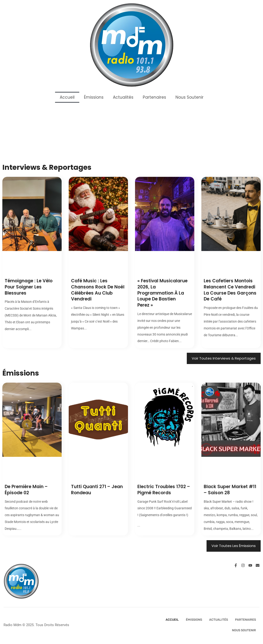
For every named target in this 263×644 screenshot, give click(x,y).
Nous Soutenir (189, 97)
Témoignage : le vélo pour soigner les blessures (29, 287)
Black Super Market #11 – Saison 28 (230, 490)
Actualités (123, 97)
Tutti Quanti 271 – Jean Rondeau (97, 490)
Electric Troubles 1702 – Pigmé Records (164, 490)
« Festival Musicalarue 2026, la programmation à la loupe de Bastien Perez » (162, 293)
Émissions (94, 97)
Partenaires (154, 97)
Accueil (67, 97)
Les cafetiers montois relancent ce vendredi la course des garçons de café (230, 290)
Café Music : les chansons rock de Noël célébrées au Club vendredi (98, 290)
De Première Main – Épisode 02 (26, 490)
